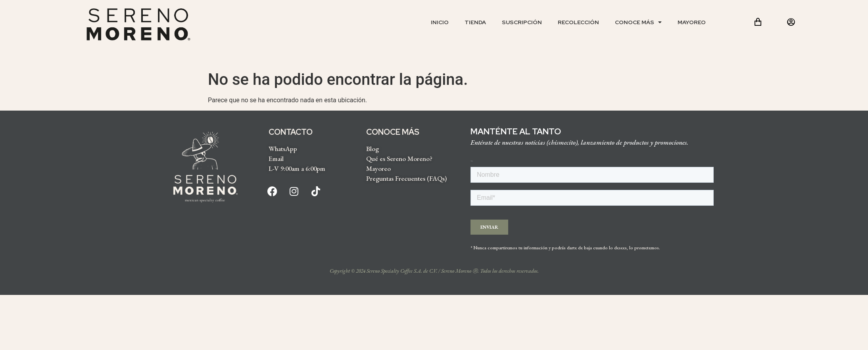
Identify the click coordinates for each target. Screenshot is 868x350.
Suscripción (522, 22)
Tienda (475, 22)
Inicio (440, 22)
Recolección (578, 22)
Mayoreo (692, 22)
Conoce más (638, 22)
